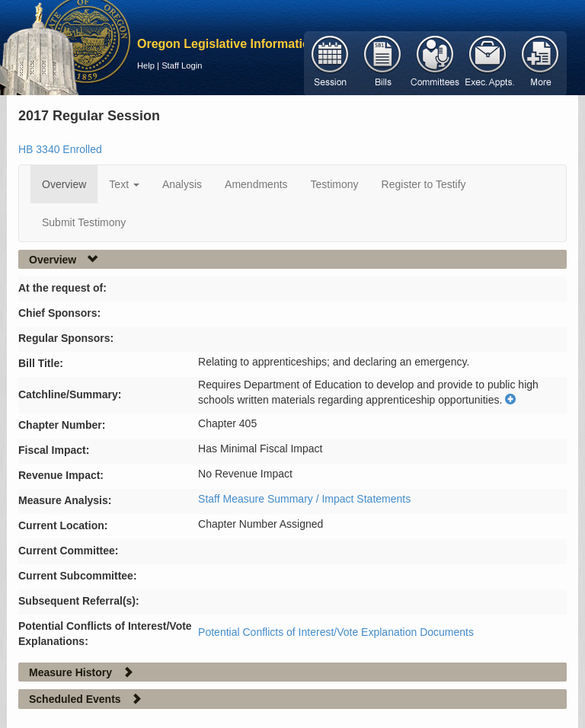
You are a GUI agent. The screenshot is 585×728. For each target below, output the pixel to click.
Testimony (335, 184)
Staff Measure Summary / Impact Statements (304, 499)
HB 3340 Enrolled (60, 149)
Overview (64, 184)
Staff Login (182, 65)
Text (124, 184)
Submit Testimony (84, 222)
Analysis (182, 184)
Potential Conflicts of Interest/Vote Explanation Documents (336, 632)
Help (146, 65)
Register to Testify (424, 184)
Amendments (256, 184)
